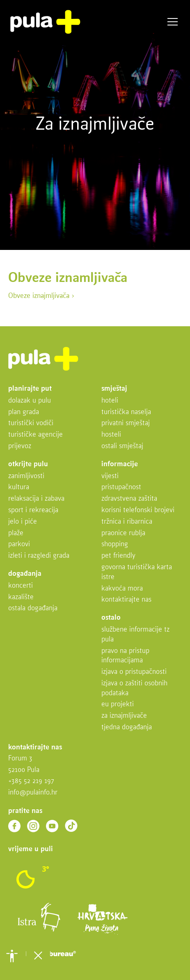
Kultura (19, 487)
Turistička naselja (126, 412)
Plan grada (24, 412)
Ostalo (111, 618)
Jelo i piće (23, 522)
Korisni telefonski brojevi (138, 510)
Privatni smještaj (126, 423)
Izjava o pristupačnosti (134, 672)
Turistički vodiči (31, 423)
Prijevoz (20, 446)
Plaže (16, 533)
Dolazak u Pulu (30, 401)
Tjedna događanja (127, 727)
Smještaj (114, 389)
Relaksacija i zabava (36, 499)
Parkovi (19, 544)
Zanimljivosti (26, 476)
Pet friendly (118, 556)
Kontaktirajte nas (126, 600)
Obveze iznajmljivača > (41, 296)
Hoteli (110, 401)
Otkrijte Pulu (28, 464)
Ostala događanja (33, 608)
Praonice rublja (123, 533)
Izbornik (173, 22)
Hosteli (111, 435)
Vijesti (110, 476)
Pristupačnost (121, 487)
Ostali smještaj (122, 446)
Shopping (115, 544)
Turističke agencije (35, 435)
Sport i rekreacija (33, 510)
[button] (12, 956)
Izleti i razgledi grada (39, 556)
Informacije (120, 464)
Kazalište (21, 597)
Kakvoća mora (122, 589)
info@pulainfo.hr (33, 793)
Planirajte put (30, 389)
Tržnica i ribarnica (127, 522)
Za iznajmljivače (124, 716)
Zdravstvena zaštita (129, 499)
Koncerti (21, 586)
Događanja (25, 574)
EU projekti (118, 704)
